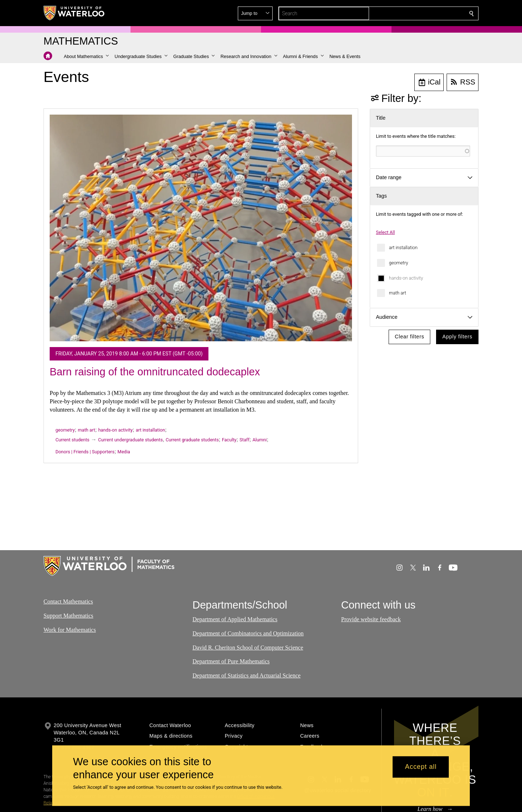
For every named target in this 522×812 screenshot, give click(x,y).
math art (397, 293)
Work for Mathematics (70, 629)
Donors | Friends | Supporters (85, 452)
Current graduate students (192, 440)
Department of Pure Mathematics (231, 661)
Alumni (260, 440)
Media (124, 452)
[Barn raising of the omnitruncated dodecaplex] (201, 228)
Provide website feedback (371, 619)
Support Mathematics (68, 616)
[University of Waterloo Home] (74, 13)
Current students (72, 440)
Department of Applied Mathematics (235, 619)
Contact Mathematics (68, 601)
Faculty (229, 440)
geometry (399, 263)
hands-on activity (406, 278)
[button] (419, 13)
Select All (385, 232)
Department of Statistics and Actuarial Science (246, 675)
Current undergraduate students (130, 440)
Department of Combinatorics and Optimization (248, 633)
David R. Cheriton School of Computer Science (248, 648)
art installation (403, 248)
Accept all (421, 767)
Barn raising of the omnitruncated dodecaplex (155, 372)
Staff (245, 440)
